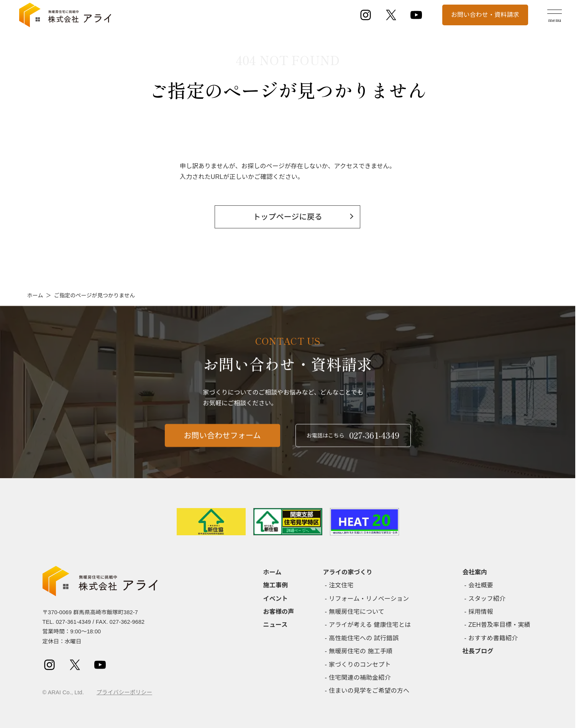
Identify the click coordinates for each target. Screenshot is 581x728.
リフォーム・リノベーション (369, 599)
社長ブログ (478, 651)
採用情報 (481, 612)
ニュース (276, 625)
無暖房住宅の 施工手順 (361, 651)
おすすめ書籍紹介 (493, 638)
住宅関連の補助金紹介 (360, 678)
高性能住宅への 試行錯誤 (364, 638)
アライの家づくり (348, 572)
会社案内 (475, 572)
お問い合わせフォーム (222, 442)
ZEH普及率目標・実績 (499, 625)
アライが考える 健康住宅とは (370, 625)
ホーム (35, 295)
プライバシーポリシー (124, 692)
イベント (276, 599)
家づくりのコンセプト (360, 665)
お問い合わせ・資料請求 (485, 15)
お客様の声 (279, 612)
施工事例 (276, 585)
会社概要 (481, 585)
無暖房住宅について (357, 612)
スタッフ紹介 (487, 599)
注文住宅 (341, 585)
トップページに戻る (288, 217)
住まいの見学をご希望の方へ (369, 691)
